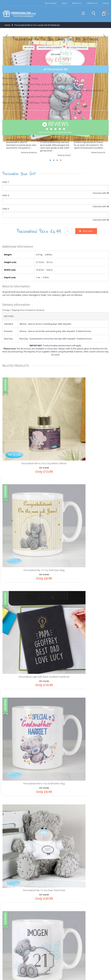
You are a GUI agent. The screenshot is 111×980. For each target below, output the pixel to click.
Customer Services (13, 832)
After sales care (12, 837)
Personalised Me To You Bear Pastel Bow (28, 695)
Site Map (87, 971)
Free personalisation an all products (22, 896)
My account (10, 843)
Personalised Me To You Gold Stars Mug (83, 539)
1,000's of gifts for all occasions (19, 891)
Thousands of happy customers (20, 901)
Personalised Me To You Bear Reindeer (28, 773)
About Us (77, 3)
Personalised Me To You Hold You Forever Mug (83, 773)
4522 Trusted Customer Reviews (55, 234)
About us (9, 827)
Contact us (9, 848)
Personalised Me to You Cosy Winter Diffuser (28, 539)
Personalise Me (56, 176)
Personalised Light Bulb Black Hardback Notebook (28, 618)
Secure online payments (16, 906)
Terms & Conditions (71, 971)
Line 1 (6, 289)
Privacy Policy (53, 971)
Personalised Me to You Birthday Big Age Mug (83, 695)
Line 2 (6, 302)
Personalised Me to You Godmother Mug (83, 617)
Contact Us (92, 3)
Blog (65, 3)
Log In (106, 3)
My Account (51, 3)
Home (7, 26)
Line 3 (6, 316)
